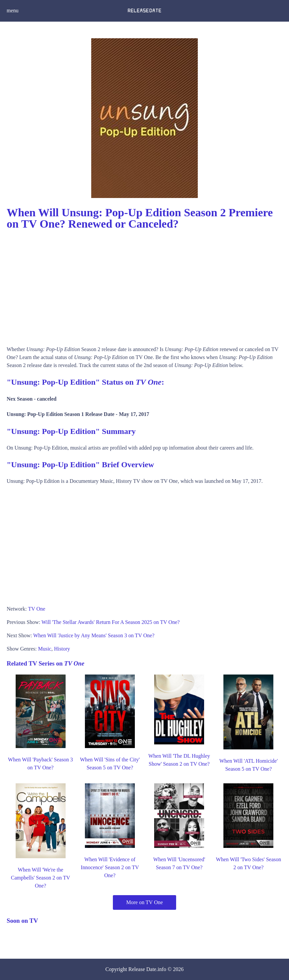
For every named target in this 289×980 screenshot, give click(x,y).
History (62, 649)
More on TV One (144, 902)
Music (45, 649)
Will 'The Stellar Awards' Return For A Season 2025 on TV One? (111, 622)
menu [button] (13, 10)
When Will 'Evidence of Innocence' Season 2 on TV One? (110, 867)
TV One (37, 609)
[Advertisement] (144, 286)
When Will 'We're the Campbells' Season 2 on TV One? (41, 878)
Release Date (143, 969)
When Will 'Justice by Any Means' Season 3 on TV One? (94, 635)
